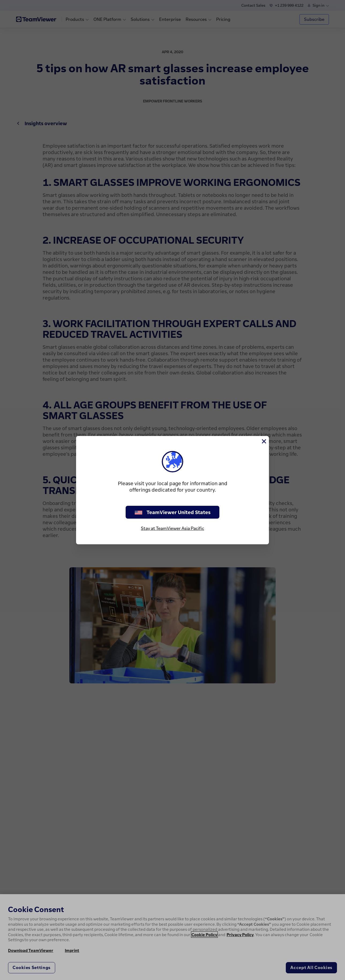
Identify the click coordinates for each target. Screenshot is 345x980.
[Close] (264, 441)
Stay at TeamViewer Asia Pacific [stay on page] (172, 528)
